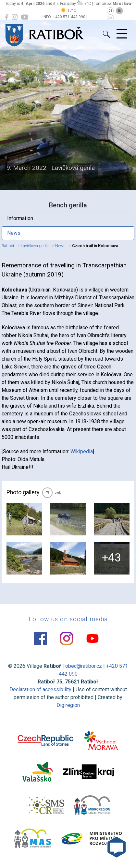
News (14, 233)
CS (110, 11)
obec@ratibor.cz (84, 666)
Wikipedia (82, 451)
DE (110, 18)
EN (119, 11)
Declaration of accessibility (40, 689)
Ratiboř (8, 246)
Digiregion (68, 705)
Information (20, 218)
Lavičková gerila (35, 246)
